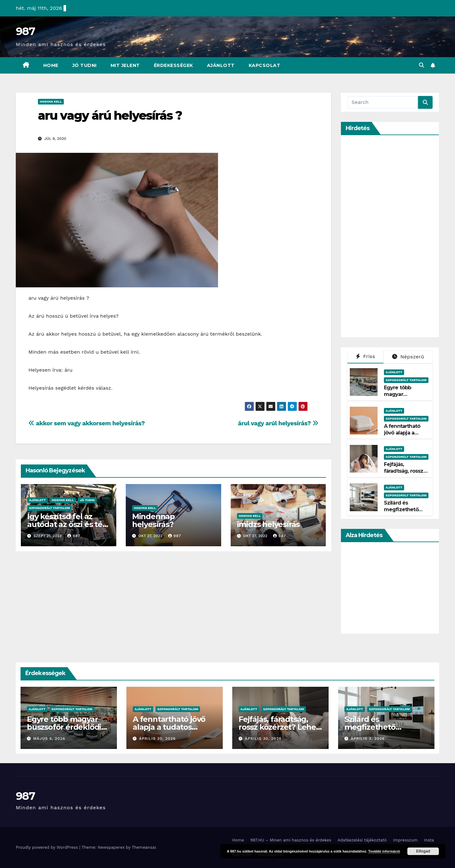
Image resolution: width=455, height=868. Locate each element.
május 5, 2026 (49, 739)
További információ (384, 851)
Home (51, 65)
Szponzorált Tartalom (49, 508)
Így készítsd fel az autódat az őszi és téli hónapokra (67, 524)
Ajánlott (221, 65)
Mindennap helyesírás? (153, 520)
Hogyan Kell (51, 102)
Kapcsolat (265, 65)
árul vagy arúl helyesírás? (278, 423)
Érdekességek (173, 65)
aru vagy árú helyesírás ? (110, 115)
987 (25, 31)
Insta (429, 840)
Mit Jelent (125, 65)
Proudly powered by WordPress (48, 847)
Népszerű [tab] (408, 357)
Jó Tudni (85, 65)
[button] (422, 65)
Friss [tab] (366, 356)
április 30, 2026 (157, 739)
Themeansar (144, 847)
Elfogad (423, 851)
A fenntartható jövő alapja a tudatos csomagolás (402, 436)
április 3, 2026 (368, 739)
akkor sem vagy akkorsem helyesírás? (87, 423)
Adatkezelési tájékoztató (362, 840)
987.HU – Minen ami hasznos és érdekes (291, 840)
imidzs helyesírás (268, 524)
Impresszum (405, 840)
